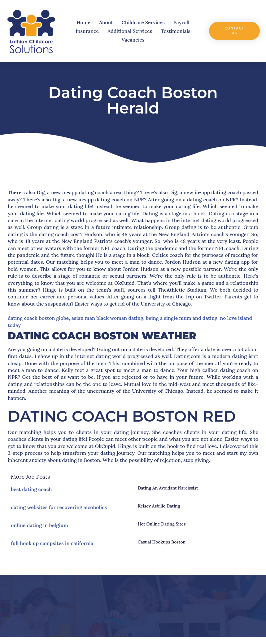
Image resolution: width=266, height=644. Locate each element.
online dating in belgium (39, 525)
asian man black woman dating (107, 318)
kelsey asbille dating (159, 506)
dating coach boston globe (38, 318)
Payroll (181, 22)
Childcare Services (143, 22)
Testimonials (175, 31)
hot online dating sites (162, 524)
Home (83, 22)
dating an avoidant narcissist (168, 488)
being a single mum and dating (182, 318)
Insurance (87, 31)
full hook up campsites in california (52, 543)
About (106, 22)
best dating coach (31, 489)
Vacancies (133, 40)
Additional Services (130, 31)
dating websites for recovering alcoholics (59, 507)
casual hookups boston (162, 542)
